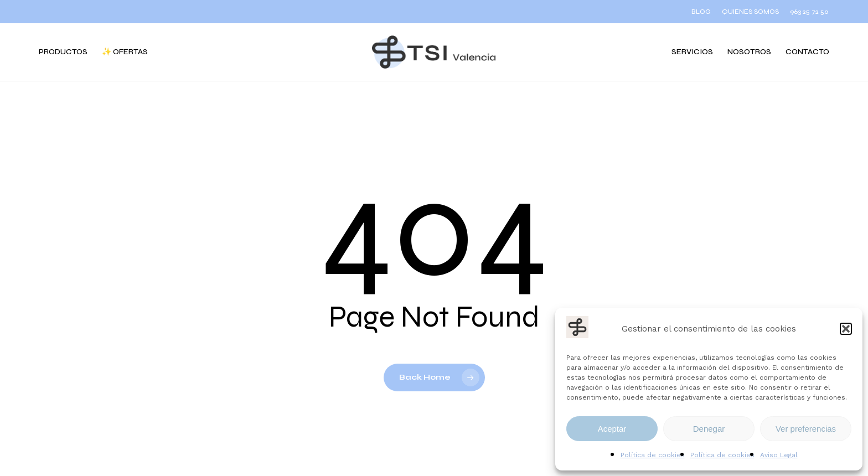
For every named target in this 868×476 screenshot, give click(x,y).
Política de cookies (653, 455)
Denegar (709, 429)
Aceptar (612, 429)
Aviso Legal (779, 455)
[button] (846, 329)
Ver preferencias (806, 429)
